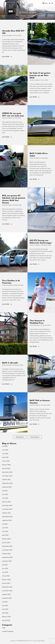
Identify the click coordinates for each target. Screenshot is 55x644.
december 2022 (7, 587)
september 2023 (7, 557)
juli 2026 (5, 446)
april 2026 (5, 457)
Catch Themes (41, 641)
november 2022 (7, 591)
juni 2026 (5, 450)
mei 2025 (5, 498)
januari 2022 (6, 620)
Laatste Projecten (8, 631)
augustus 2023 (7, 561)
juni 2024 (5, 528)
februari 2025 (6, 502)
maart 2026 (6, 461)
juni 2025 (5, 494)
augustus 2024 (7, 520)
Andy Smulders (7, 35)
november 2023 (7, 550)
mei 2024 (5, 531)
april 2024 (5, 535)
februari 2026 (6, 465)
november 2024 (7, 509)
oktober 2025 (6, 480)
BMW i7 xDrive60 (10, 363)
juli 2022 (5, 602)
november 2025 (7, 476)
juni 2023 (5, 568)
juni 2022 (5, 606)
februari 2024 (6, 539)
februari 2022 (6, 617)
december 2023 (7, 546)
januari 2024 (6, 543)
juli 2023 (5, 565)
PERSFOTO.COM (9, 2)
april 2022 (5, 613)
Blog (4, 628)
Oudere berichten (20, 437)
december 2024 (7, 505)
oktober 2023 (6, 554)
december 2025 (7, 472)
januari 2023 (6, 583)
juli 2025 (5, 491)
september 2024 (7, 517)
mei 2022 (5, 609)
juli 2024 (5, 524)
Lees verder (7, 57)
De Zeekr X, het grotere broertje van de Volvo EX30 (40, 76)
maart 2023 (6, 576)
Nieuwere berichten (35, 437)
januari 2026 (6, 468)
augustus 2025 (7, 487)
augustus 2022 (7, 598)
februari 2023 (6, 580)
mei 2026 (5, 454)
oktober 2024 (6, 513)
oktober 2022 (6, 594)
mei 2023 (5, 572)
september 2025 (7, 483)
